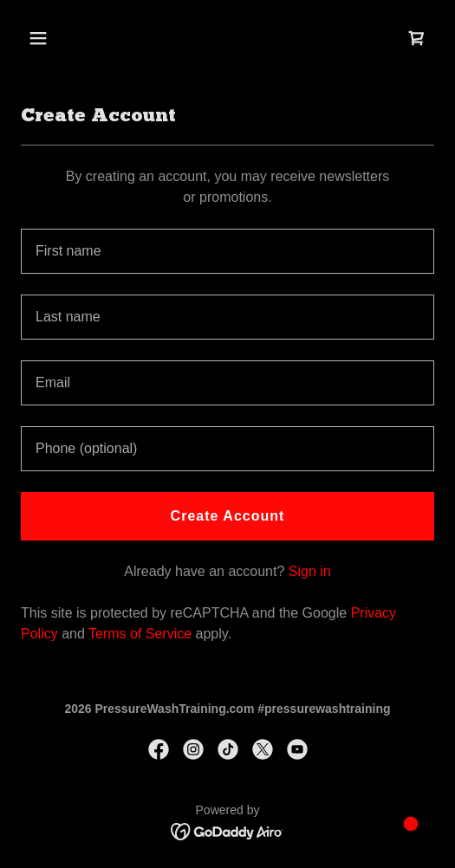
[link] (417, 38)
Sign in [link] (310, 571)
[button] (68, 38)
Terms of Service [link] (140, 634)
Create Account (228, 516)
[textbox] (227, 251)
